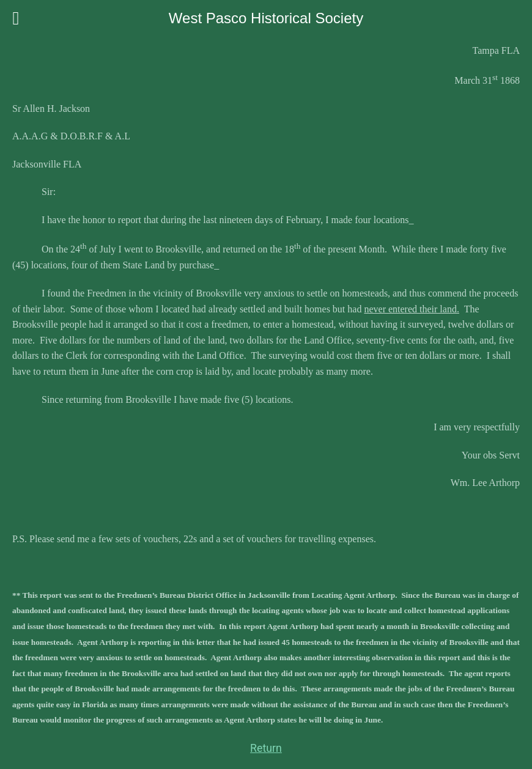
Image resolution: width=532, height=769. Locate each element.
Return (266, 748)
